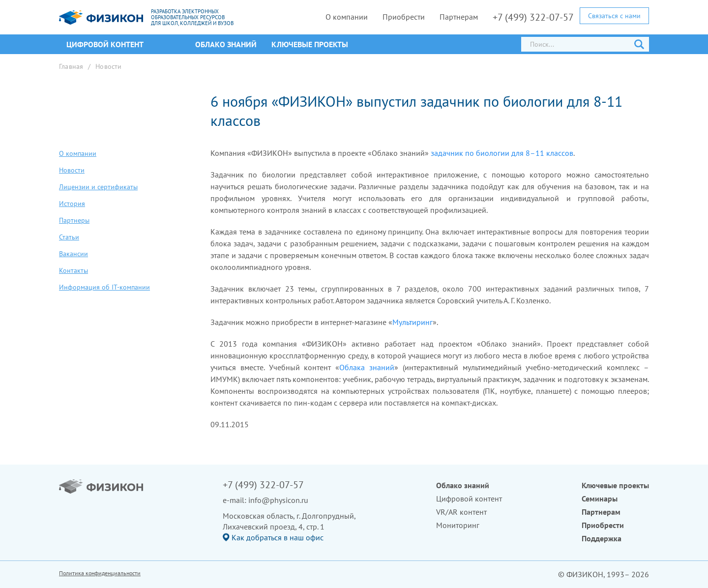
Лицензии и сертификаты (98, 187)
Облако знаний (226, 44)
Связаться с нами (614, 16)
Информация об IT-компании (104, 287)
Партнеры (74, 220)
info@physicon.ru (278, 500)
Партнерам (459, 17)
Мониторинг (458, 525)
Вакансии (74, 254)
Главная (71, 66)
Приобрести (404, 17)
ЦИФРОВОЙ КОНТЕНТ (105, 44)
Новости (108, 66)
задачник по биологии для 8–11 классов (502, 153)
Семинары (600, 499)
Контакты (74, 270)
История (72, 204)
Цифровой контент (469, 499)
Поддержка (602, 538)
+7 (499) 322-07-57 (533, 17)
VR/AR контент (461, 512)
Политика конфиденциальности (100, 573)
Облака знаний (367, 367)
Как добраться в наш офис (278, 537)
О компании (347, 17)
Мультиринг (413, 322)
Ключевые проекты (310, 44)
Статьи (69, 237)
